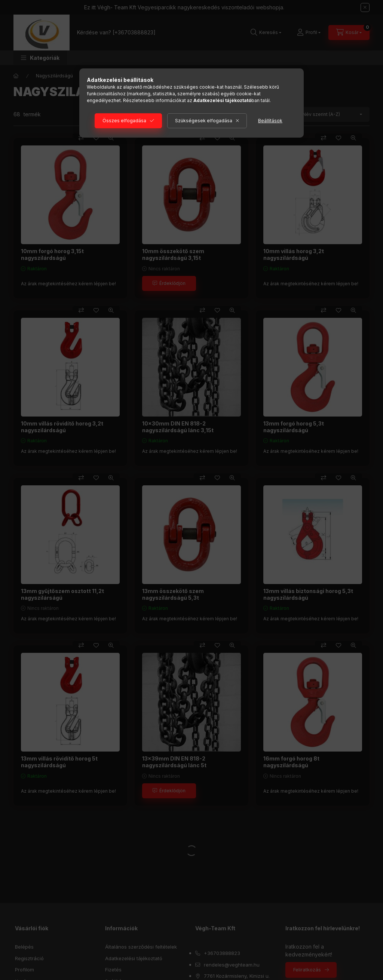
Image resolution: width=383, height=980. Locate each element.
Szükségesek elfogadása (204, 121)
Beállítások (270, 121)
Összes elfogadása (124, 121)
